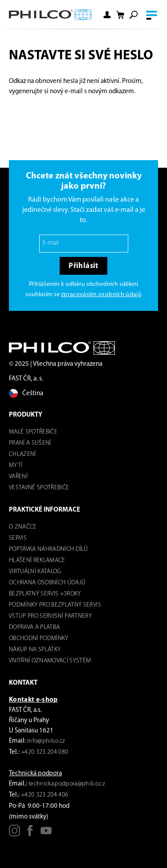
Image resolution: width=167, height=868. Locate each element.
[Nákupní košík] (120, 15)
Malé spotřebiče (33, 432)
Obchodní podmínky (39, 639)
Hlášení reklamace (37, 560)
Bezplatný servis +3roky (45, 594)
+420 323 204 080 (45, 752)
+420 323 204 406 (45, 795)
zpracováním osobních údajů (101, 295)
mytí (16, 465)
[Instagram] (14, 834)
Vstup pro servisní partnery (50, 616)
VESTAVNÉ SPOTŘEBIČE (39, 488)
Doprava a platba (34, 627)
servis (18, 538)
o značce (23, 527)
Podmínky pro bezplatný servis (55, 605)
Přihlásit (83, 266)
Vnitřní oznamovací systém (50, 661)
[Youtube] (46, 834)
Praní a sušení (30, 443)
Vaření (18, 477)
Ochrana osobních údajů (47, 583)
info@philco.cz (46, 741)
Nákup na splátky (35, 650)
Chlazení (22, 454)
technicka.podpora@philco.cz (67, 784)
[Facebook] (30, 834)
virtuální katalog (35, 572)
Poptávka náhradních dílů (48, 549)
